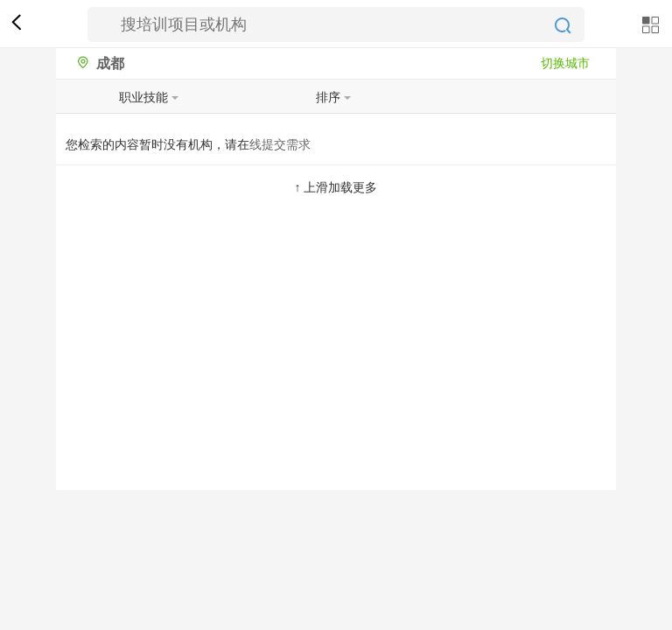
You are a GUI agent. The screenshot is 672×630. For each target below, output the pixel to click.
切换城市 (565, 63)
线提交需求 (280, 144)
